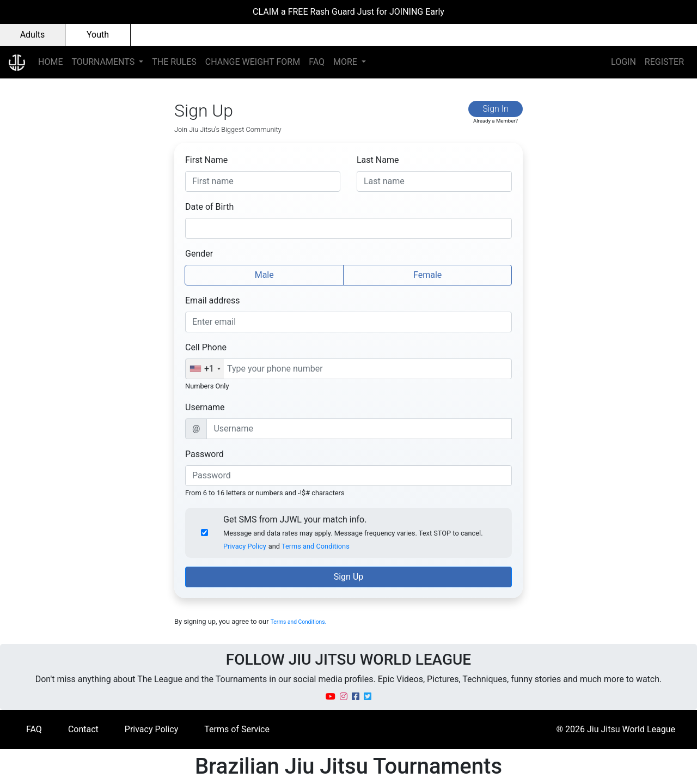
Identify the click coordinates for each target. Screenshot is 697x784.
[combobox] (205, 369)
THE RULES (174, 62)
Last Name (378, 160)
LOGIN (623, 62)
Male (264, 274)
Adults (33, 35)
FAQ (317, 62)
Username (205, 407)
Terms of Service (237, 729)
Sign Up (349, 577)
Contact (83, 729)
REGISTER (664, 62)
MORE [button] (346, 62)
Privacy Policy (245, 546)
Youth (98, 35)
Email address (213, 300)
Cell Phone (206, 347)
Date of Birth (209, 207)
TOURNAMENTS (104, 62)
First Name (206, 160)
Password (204, 454)
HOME (50, 62)
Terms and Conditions (316, 546)
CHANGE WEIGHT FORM (253, 62)
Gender (199, 254)
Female (427, 274)
